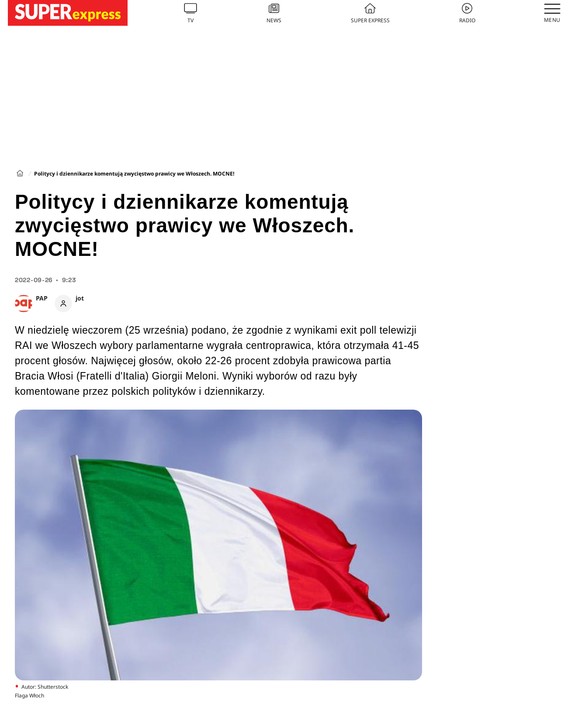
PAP (42, 298)
